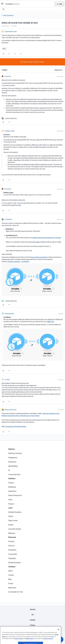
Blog (10, 579)
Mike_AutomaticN (10, 410)
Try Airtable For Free (16, 592)
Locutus (7, 379)
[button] (2, 4)
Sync (4, 49)
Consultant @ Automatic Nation (16, 426)
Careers (11, 575)
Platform (12, 449)
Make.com (51, 322)
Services (11, 546)
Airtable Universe (14, 563)
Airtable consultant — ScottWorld (18, 261)
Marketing (12, 487)
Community (13, 554)
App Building (13, 466)
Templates (12, 558)
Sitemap (32, 620)
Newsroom (12, 588)
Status (11, 583)
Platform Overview (15, 453)
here (19, 205)
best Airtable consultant (39, 257)
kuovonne (8, 76)
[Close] (58, 636)
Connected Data (14, 474)
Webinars (12, 533)
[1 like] (9, 118)
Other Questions (8, 15)
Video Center (13, 520)
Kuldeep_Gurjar (10, 131)
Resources (12, 537)
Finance (11, 504)
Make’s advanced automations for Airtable (47, 238)
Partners (11, 541)
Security (33, 609)
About (10, 571)
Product (11, 483)
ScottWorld (8, 219)
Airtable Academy (15, 512)
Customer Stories (15, 529)
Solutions (12, 478)
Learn (10, 508)
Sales (10, 500)
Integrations (13, 458)
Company (12, 567)
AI (9, 470)
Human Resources (15, 495)
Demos (11, 525)
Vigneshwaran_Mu (11, 31)
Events (11, 516)
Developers (12, 550)
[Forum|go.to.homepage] (13, 4)
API (33, 615)
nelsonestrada (9, 314)
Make (38, 242)
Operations (12, 491)
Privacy (32, 625)
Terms (33, 630)
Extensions (12, 462)
